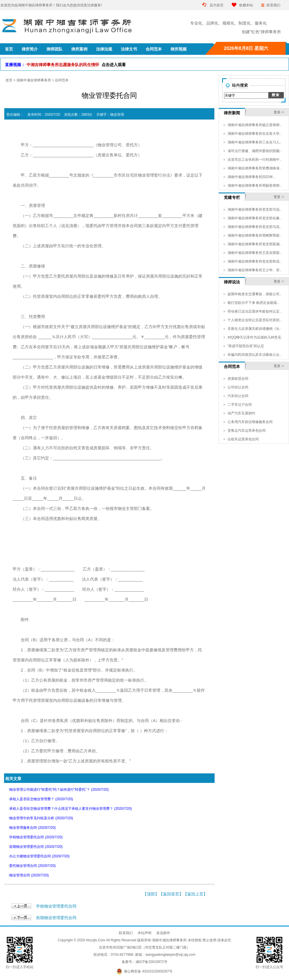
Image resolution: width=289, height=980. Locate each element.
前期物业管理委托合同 (56, 918)
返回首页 (171, 894)
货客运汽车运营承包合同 (247, 431)
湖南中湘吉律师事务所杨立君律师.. (255, 125)
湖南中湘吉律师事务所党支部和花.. (255, 261)
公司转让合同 (238, 387)
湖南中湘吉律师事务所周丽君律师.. (255, 186)
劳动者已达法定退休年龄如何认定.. (255, 311)
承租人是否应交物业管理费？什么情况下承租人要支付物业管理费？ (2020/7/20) (71, 809)
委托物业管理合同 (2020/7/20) (32, 866)
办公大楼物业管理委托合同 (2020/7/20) (39, 856)
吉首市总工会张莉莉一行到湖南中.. (255, 160)
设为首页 (217, 5)
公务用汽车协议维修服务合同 (250, 422)
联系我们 (273, 5)
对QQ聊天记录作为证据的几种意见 (255, 337)
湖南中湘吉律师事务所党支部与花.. (255, 210)
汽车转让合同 (238, 396)
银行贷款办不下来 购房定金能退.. (253, 303)
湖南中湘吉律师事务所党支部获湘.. (255, 244)
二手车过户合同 (240, 405)
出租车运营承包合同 (243, 439)
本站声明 (144, 933)
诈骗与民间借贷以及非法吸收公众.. (255, 355)
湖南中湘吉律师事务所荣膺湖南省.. (255, 168)
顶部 (151, 894)
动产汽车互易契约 (241, 413)
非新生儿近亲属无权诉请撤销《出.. (255, 329)
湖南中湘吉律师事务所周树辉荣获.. (255, 235)
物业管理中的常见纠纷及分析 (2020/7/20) (41, 818)
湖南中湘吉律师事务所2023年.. (251, 177)
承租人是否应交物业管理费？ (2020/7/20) (41, 799)
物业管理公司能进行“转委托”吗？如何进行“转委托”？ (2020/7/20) (59, 790)
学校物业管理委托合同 (56, 906)
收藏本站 (246, 5)
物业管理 (117, 115)
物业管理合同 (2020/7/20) (29, 875)
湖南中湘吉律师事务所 (34, 80)
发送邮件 (163, 933)
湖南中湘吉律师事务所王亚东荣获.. (255, 253)
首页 (9, 80)
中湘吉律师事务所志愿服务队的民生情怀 (76, 65)
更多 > (279, 112)
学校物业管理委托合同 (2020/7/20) (36, 837)
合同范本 (62, 80)
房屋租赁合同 (238, 379)
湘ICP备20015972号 (151, 962)
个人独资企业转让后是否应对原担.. (255, 320)
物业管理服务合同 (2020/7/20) (32, 828)
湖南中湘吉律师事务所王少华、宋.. (255, 270)
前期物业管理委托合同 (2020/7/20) (36, 847)
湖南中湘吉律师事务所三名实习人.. (255, 142)
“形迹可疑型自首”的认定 (246, 346)
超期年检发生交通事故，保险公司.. (255, 294)
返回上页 (195, 894)
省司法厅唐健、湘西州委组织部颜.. (255, 151)
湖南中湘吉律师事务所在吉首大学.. (255, 134)
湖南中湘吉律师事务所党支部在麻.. (255, 218)
